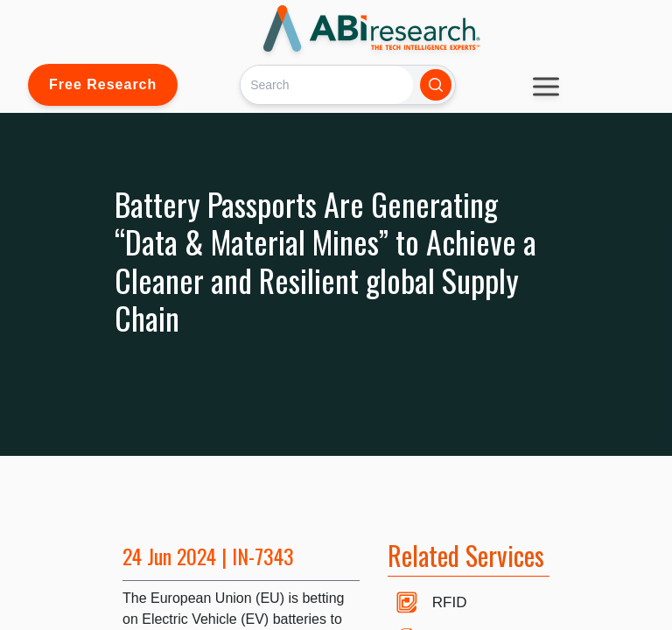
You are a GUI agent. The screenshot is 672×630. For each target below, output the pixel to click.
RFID (450, 602)
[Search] (327, 84)
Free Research (103, 84)
